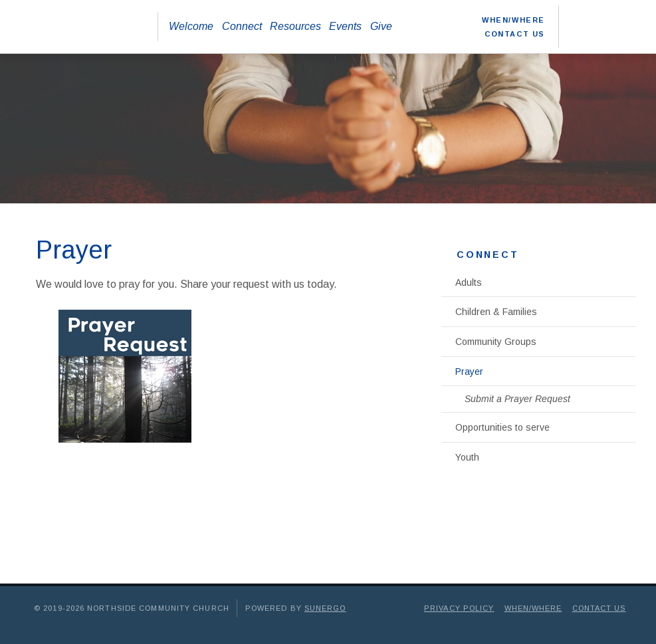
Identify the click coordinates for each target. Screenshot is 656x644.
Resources (295, 26)
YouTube (604, 16)
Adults (469, 282)
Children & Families (496, 312)
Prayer (469, 372)
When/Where (513, 20)
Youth (467, 457)
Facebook (580, 16)
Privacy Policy (459, 608)
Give (381, 26)
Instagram (628, 16)
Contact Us (515, 34)
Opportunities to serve (502, 427)
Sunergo (325, 608)
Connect (242, 26)
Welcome (191, 26)
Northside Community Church (80, 27)
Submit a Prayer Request (517, 399)
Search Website (580, 37)
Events (345, 26)
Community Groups (496, 342)
